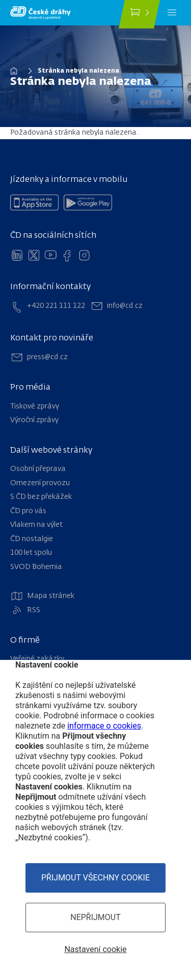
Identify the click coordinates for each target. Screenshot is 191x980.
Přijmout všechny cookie (95, 878)
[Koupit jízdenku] (139, 14)
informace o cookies (104, 726)
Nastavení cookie (95, 949)
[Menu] (172, 13)
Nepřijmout (95, 917)
